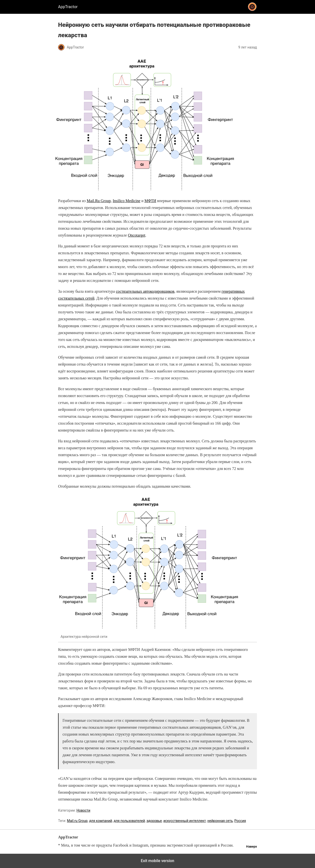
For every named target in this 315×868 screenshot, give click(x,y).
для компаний (101, 821)
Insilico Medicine (126, 201)
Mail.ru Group (77, 821)
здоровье (154, 821)
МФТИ (150, 201)
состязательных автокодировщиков (145, 291)
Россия (240, 821)
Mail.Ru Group (99, 201)
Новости (83, 810)
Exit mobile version (157, 861)
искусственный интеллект (185, 821)
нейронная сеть (220, 821)
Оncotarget (137, 235)
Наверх (252, 846)
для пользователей (129, 821)
